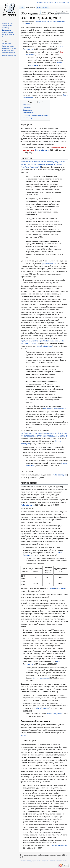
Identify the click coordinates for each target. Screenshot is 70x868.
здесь (23, 735)
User (62, 52)
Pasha (65, 95)
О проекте (45, 861)
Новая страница (43, 8)
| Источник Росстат (49, 264)
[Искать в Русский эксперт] (62, 12)
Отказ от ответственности (58, 861)
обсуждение (28, 49)
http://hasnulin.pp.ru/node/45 (54, 409)
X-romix (60, 46)
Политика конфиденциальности (30, 861)
